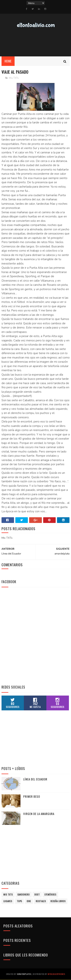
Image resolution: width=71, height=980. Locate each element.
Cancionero (24, 895)
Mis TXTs (14, 78)
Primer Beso (32, 797)
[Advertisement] (30, 656)
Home (8, 61)
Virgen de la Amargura (39, 814)
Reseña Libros (58, 901)
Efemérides (50, 895)
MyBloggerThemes (56, 974)
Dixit (37, 895)
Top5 (19, 901)
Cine (29, 901)
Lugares (8, 901)
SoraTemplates (24, 974)
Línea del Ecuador (35, 779)
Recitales (41, 901)
